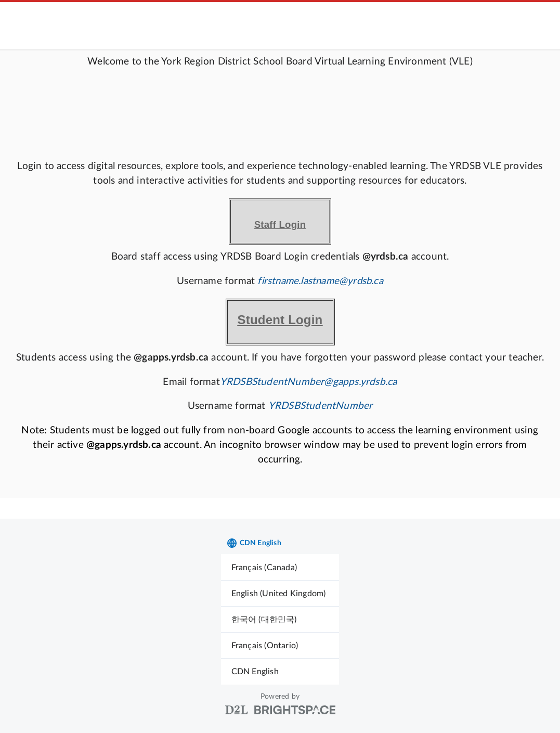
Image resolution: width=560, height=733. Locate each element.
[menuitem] (280, 567)
